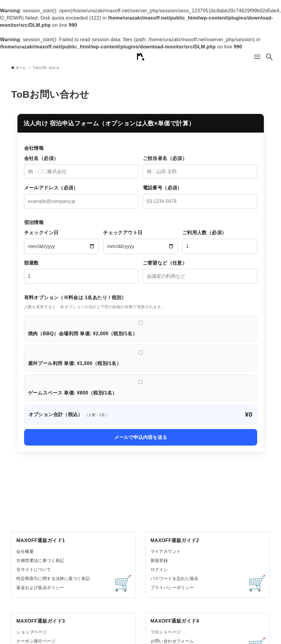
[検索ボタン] (269, 57)
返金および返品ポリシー (40, 587)
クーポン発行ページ (36, 641)
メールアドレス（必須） (81, 197)
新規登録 (159, 560)
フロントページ (166, 632)
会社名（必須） (81, 167)
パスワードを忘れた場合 (174, 578)
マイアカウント (166, 551)
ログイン (159, 569)
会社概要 (25, 551)
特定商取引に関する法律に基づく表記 (53, 578)
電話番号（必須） (200, 197)
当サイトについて (34, 569)
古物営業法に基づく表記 (40, 560)
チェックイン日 (62, 242)
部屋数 (81, 272)
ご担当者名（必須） (200, 167)
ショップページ (31, 632)
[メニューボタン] (257, 57)
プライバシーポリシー (172, 587)
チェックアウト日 (140, 242)
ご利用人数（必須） (220, 242)
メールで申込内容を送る (141, 437)
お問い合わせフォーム (172, 641)
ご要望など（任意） (200, 272)
